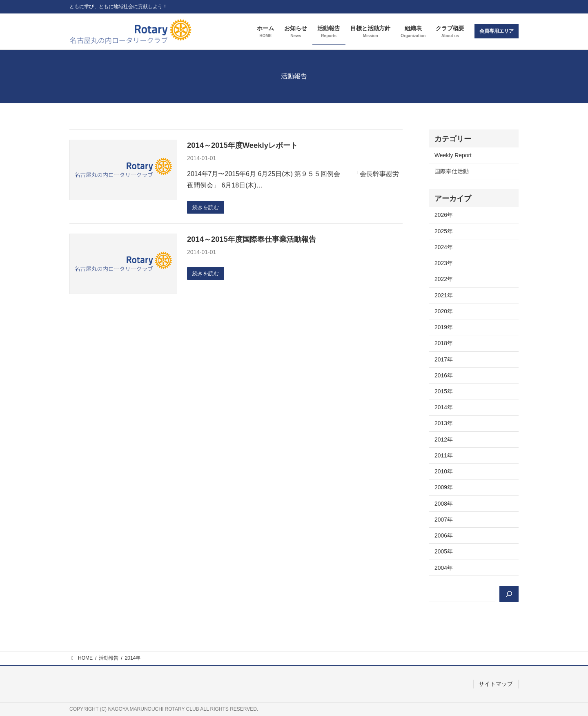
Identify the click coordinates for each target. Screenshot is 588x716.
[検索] (509, 594)
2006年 (444, 535)
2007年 (444, 520)
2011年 (444, 455)
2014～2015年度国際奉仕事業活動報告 (252, 240)
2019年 (444, 327)
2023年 (444, 263)
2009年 (444, 487)
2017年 (444, 359)
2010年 (444, 471)
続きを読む (207, 207)
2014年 (444, 407)
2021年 (444, 295)
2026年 (444, 215)
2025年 (444, 231)
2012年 (444, 439)
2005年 (444, 551)
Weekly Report (453, 155)
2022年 (444, 279)
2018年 (444, 343)
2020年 (444, 311)
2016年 (444, 375)
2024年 (444, 247)
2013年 (444, 423)
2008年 (444, 504)
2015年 (444, 391)
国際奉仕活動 (452, 171)
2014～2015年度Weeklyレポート (242, 145)
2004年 (444, 568)
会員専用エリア (497, 31)
